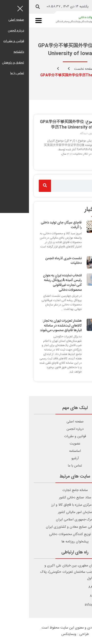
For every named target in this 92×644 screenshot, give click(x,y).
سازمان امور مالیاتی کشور (46, 512)
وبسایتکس (40, 634)
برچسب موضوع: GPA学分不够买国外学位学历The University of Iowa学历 (47, 125)
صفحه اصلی (46, 422)
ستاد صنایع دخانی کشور (46, 498)
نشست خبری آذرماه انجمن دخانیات (35, 261)
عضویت (46, 444)
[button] (9, 7)
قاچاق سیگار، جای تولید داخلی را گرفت (32, 225)
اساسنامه (46, 451)
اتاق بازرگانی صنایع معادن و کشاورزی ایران (46, 527)
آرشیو (46, 458)
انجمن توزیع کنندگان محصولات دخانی (46, 534)
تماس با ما (46, 466)
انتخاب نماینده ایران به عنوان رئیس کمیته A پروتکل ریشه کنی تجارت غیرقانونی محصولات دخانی (33, 283)
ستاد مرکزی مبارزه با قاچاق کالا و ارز (46, 505)
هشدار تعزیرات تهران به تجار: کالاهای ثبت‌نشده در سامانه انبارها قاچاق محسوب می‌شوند (32, 326)
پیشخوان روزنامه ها (46, 542)
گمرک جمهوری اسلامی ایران (46, 520)
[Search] (16, 186)
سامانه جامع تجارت (46, 490)
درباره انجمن (46, 429)
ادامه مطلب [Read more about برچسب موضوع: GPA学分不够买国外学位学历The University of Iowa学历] (75, 162)
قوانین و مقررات (46, 436)
